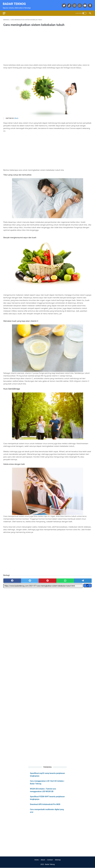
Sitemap (58, 860)
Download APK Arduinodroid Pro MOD (45, 804)
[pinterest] (47, 579)
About (43, 860)
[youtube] (84, 4)
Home (36, 860)
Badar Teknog (15, 3)
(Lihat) (16, 117)
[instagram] (74, 4)
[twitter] (63, 4)
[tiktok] (68, 4)
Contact (50, 860)
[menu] (6, 11)
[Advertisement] (47, 44)
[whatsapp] (79, 4)
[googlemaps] (89, 4)
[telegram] (83, 579)
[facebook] (12, 579)
